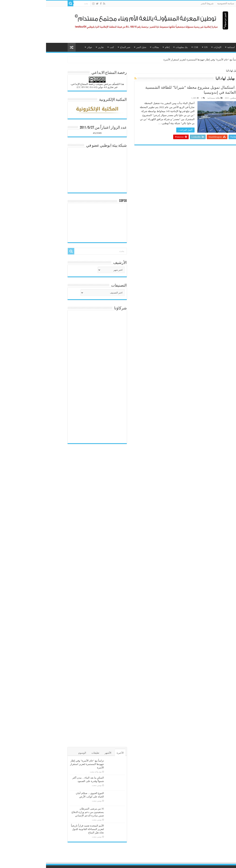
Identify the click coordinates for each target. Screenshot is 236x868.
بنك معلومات (136, 47)
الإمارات (171, 47)
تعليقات (49, 753)
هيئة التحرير (204, 98)
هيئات (198, 47)
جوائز (44, 47)
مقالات (110, 47)
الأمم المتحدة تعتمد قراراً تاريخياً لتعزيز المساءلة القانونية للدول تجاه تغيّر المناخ (41, 829)
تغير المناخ (79, 47)
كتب (66, 47)
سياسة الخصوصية (180, 3)
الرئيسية (209, 47)
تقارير (55, 47)
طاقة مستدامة (168, 98)
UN (160, 47)
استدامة (185, 47)
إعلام (121, 47)
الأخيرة (74, 753)
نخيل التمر (95, 47)
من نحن (209, 3)
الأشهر (62, 753)
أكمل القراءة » (139, 130)
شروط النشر (161, 3)
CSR (150, 47)
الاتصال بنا (197, 3)
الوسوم (36, 753)
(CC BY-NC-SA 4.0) (41, 87)
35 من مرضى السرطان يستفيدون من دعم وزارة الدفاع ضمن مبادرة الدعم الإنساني (42, 812)
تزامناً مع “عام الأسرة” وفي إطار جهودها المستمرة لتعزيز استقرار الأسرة (155, 60)
